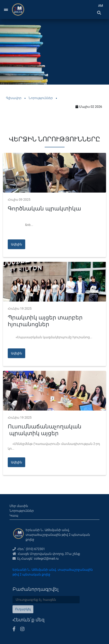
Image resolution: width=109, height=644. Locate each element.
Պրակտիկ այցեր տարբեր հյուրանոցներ (45, 321)
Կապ (14, 515)
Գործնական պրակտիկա (44, 209)
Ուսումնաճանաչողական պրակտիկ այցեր (45, 430)
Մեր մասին (19, 506)
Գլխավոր (14, 98)
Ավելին (16, 244)
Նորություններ (41, 98)
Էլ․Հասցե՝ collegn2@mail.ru (36, 559)
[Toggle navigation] (6, 10)
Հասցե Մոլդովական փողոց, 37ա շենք (46, 554)
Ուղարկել (23, 609)
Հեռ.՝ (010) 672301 (29, 549)
